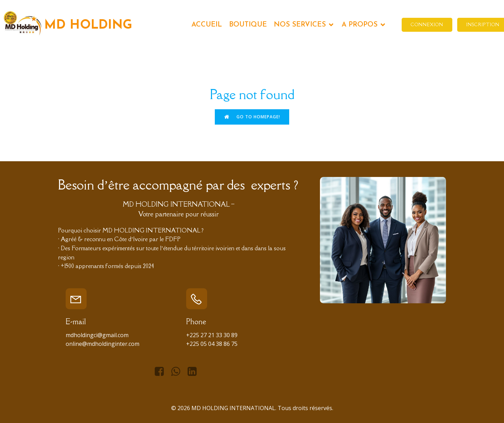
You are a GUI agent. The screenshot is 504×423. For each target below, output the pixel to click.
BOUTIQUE (248, 25)
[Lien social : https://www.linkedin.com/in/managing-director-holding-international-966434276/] (195, 372)
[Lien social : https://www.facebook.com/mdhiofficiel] (162, 372)
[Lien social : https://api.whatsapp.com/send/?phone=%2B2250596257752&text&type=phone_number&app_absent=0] (178, 372)
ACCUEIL (207, 25)
